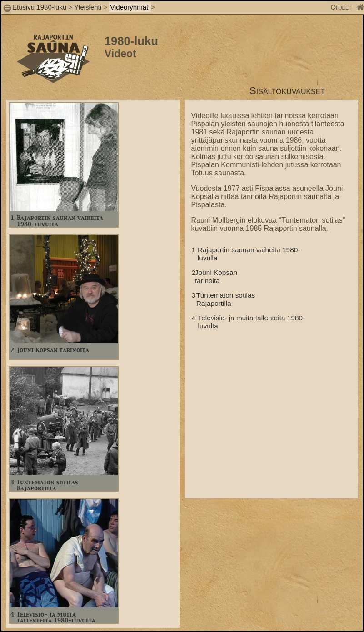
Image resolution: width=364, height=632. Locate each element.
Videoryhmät (130, 7)
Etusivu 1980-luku (39, 7)
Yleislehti (88, 7)
